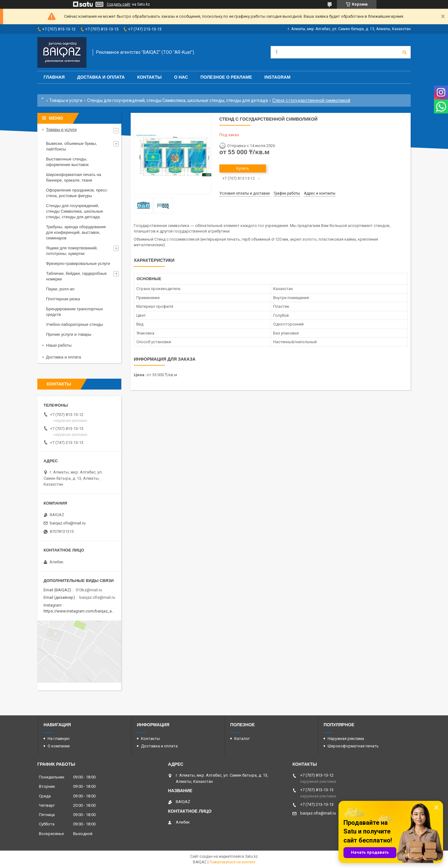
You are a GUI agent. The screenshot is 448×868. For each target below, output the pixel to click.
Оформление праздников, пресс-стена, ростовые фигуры (77, 193)
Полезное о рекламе (226, 77)
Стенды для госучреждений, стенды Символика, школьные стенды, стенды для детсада (177, 100)
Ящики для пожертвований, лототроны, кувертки (72, 251)
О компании (59, 746)
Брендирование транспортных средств (75, 312)
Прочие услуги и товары (69, 334)
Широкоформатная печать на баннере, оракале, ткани (74, 177)
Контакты (149, 77)
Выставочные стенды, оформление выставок (67, 162)
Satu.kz (252, 856)
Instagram (278, 77)
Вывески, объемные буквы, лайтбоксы (72, 146)
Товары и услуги (66, 100)
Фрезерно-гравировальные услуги (78, 263)
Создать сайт (119, 4)
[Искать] (404, 52)
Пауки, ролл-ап (60, 289)
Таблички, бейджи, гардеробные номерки (76, 276)
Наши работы (59, 345)
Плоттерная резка (63, 299)
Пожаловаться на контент (232, 862)
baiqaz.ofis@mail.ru (68, 523)
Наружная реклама (346, 739)
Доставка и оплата (101, 77)
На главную (59, 739)
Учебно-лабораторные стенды (75, 324)
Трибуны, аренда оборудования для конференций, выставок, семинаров (76, 232)
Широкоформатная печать (353, 746)
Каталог (242, 739)
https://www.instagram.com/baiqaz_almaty (82, 611)
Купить (243, 168)
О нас (181, 77)
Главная (54, 77)
